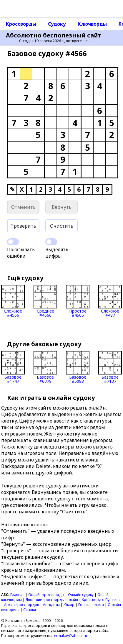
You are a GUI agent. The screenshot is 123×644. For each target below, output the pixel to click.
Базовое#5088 (78, 367)
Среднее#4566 (45, 301)
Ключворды (92, 24)
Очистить (62, 226)
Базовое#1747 (13, 367)
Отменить (23, 207)
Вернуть (62, 207)
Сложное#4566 (13, 301)
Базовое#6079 (45, 367)
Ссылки (30, 610)
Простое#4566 (78, 301)
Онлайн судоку (81, 595)
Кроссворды (21, 24)
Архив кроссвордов (22, 605)
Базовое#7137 (110, 367)
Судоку (57, 24)
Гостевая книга (91, 605)
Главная (17, 595)
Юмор (69, 605)
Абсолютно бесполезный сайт (54, 35)
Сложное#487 (110, 301)
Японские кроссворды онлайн (52, 600)
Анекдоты (51, 605)
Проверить (23, 226)
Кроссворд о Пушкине (101, 600)
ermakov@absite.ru (71, 636)
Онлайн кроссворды (46, 595)
